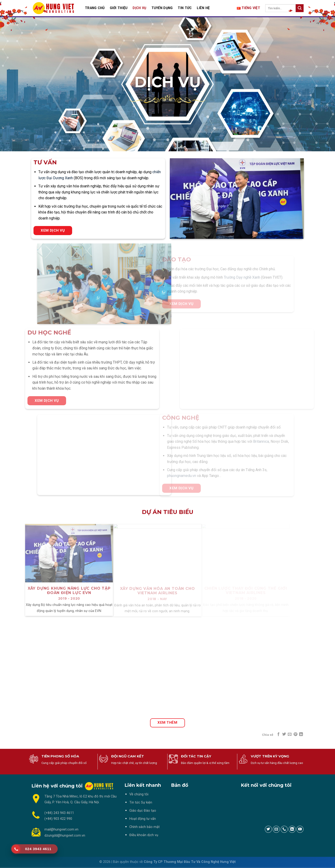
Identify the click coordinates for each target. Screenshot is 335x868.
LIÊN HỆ (203, 8)
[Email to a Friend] (290, 734)
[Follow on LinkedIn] (292, 829)
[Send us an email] (276, 829)
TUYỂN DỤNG (162, 8)
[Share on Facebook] (278, 734)
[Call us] (284, 829)
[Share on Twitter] (284, 734)
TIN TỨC (185, 8)
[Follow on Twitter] (268, 829)
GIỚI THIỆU (119, 8)
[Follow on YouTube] (300, 829)
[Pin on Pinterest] (295, 734)
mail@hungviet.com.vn (61, 829)
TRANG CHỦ (95, 8)
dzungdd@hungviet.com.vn (65, 836)
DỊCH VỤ (139, 8)
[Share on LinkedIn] (301, 734)
